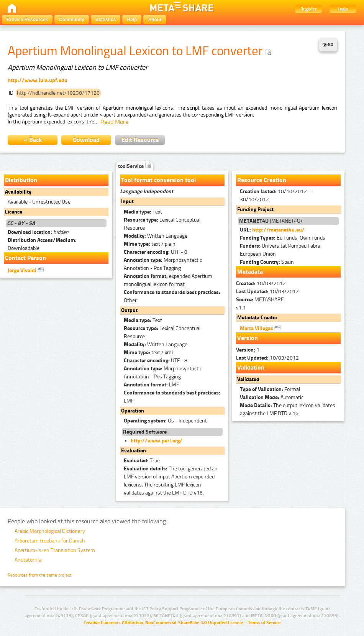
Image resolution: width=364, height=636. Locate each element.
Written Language (156, 236)
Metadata (250, 272)
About (155, 20)
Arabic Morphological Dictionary (50, 531)
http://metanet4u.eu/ (278, 230)
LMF (151, 385)
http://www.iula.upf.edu (38, 80)
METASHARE (260, 300)
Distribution (21, 180)
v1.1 (241, 308)
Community (72, 20)
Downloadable (42, 244)
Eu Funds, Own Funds (283, 238)
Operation (133, 411)
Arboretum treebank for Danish (50, 541)
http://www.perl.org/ (157, 441)
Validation (251, 367)
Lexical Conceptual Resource (162, 224)
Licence (14, 212)
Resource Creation (262, 180)
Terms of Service (264, 623)
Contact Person (25, 258)
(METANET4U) (271, 221)
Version (248, 338)
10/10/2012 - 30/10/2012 (275, 196)
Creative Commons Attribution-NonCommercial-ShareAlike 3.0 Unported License (163, 623)
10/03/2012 (261, 283)
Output (129, 310)
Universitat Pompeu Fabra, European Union (281, 250)
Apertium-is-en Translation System (55, 550)
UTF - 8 (156, 252)
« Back (33, 140)
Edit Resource (140, 140)
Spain (267, 262)
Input (127, 201)
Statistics (106, 20)
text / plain (150, 244)
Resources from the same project (39, 575)
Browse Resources (27, 20)
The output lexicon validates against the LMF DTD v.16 (288, 409)
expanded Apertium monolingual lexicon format (168, 280)
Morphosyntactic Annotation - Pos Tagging (163, 264)
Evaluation (134, 451)
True (142, 461)
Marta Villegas (260, 328)
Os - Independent (165, 421)
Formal (270, 389)
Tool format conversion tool (158, 180)
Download (86, 140)
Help (132, 20)
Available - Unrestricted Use (39, 202)
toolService (134, 166)
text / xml (148, 353)
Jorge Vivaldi (26, 270)
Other (172, 296)
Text (143, 212)
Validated (248, 379)
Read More (114, 122)
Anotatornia (28, 560)
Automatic (272, 397)
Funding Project (255, 210)
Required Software (145, 432)
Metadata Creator (257, 318)
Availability (18, 192)
